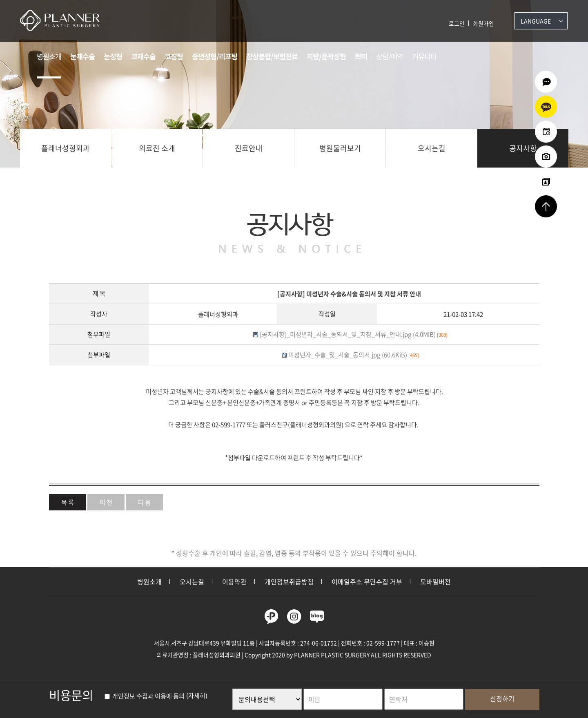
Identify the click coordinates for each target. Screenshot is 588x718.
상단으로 (546, 206)
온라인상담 (546, 82)
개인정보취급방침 (289, 582)
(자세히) (197, 696)
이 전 (106, 502)
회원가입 (483, 23)
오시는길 (432, 148)
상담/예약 (390, 56)
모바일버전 (435, 582)
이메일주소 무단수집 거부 (367, 582)
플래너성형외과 (66, 148)
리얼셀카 (546, 181)
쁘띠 (361, 56)
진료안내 (249, 148)
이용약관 (234, 582)
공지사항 (523, 148)
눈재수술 (82, 56)
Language (536, 21)
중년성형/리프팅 (215, 56)
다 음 (144, 502)
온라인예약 (546, 132)
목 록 (68, 502)
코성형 (174, 56)
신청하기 (502, 698)
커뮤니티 (424, 56)
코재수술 (143, 56)
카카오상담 (546, 107)
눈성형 (113, 56)
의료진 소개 (157, 148)
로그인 (457, 23)
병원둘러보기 (340, 148)
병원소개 (49, 56)
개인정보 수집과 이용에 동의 (145, 696)
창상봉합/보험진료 (272, 56)
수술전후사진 (546, 157)
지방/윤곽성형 (326, 56)
